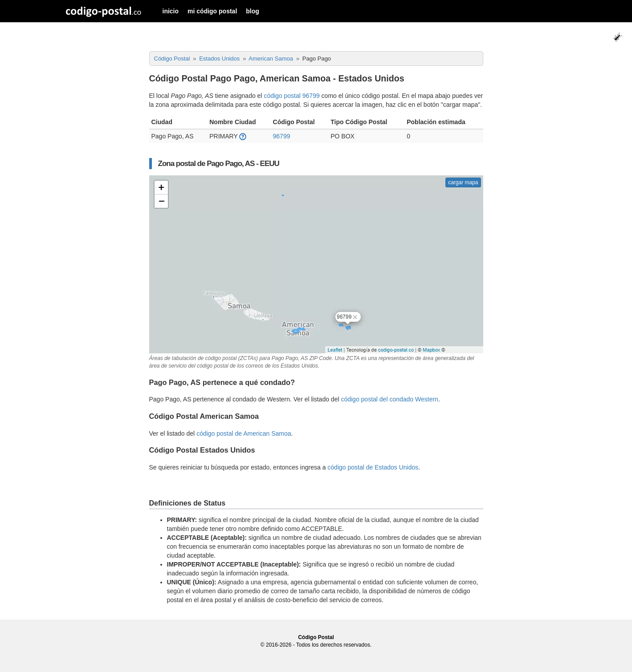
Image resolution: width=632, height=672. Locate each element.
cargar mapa (463, 182)
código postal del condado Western (389, 399)
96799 (282, 136)
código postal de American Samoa (244, 433)
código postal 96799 (292, 96)
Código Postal (316, 637)
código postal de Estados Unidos (373, 467)
